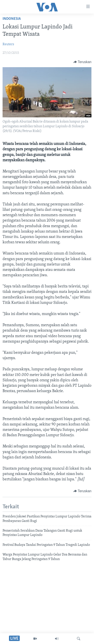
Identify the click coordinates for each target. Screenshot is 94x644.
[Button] (82, 62)
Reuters (8, 44)
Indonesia (12, 19)
